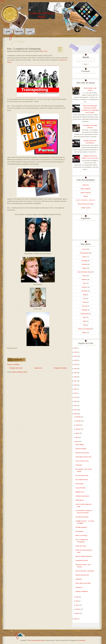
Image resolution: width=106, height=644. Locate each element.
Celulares (85, 287)
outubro (78, 425)
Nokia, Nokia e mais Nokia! (83, 583)
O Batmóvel (79, 465)
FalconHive (82, 640)
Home (8, 32)
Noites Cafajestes (86, 189)
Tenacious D (79, 587)
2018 (76, 377)
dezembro (78, 417)
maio (77, 597)
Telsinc (85, 317)
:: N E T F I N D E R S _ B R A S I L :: (86, 200)
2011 (76, 406)
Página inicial (38, 368)
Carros (84, 249)
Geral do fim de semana (82, 453)
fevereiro (78, 609)
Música (84, 257)
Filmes (41, 51)
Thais (84, 283)
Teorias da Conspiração (85, 329)
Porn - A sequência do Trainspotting (24, 49)
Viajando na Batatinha (82, 591)
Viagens (85, 268)
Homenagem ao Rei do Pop (83, 457)
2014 (76, 393)
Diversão (84, 264)
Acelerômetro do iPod (82, 560)
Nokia (85, 325)
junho (77, 442)
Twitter (85, 321)
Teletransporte (79, 500)
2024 (76, 352)
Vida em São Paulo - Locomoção (85, 571)
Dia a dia (85, 306)
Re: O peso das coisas (82, 476)
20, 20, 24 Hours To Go (82, 461)
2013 (76, 397)
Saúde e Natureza (86, 193)
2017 (76, 381)
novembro (78, 421)
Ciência (85, 302)
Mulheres (84, 280)
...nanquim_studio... (86, 208)
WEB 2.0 (85, 333)
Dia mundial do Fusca (82, 480)
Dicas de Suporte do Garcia (86, 204)
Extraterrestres (85, 314)
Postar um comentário (13, 365)
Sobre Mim (19, 32)
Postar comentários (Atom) (20, 372)
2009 (76, 414)
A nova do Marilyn (80, 488)
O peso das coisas (81, 546)
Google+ (2, 1)
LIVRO (30, 32)
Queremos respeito (81, 449)
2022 (76, 360)
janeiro (77, 613)
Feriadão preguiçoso (81, 527)
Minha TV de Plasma (81, 536)
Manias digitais (80, 445)
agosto (77, 433)
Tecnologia (84, 261)
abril (77, 601)
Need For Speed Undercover (84, 556)
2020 (76, 369)
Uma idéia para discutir (82, 517)
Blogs (85, 295)
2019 (76, 373)
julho (77, 437)
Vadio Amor (86, 185)
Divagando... (79, 579)
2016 (76, 385)
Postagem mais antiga (60, 368)
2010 (76, 410)
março (77, 605)
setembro (78, 429)
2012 (76, 401)
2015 (76, 389)
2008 (76, 619)
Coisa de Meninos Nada (41, 15)
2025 (76, 348)
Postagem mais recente (16, 368)
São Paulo (84, 291)
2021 (76, 365)
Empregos (85, 310)
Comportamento (84, 253)
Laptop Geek (65, 640)
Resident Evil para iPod (82, 575)
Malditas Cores (80, 492)
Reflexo (86, 196)
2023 (76, 356)
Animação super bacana (82, 496)
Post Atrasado (79, 484)
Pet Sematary (79, 531)
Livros (45, 51)
